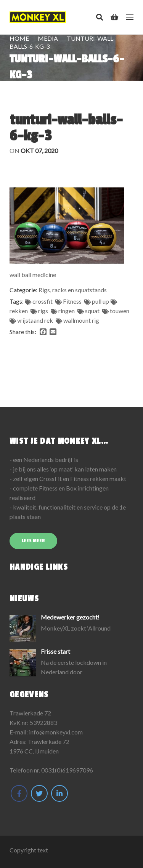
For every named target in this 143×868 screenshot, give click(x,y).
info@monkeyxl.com (56, 732)
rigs (43, 311)
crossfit (43, 301)
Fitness (72, 301)
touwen (120, 311)
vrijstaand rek (35, 320)
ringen (67, 311)
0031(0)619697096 (67, 770)
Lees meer (33, 541)
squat (92, 311)
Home (19, 38)
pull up (100, 301)
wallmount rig (81, 320)
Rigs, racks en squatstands (73, 290)
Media (48, 38)
